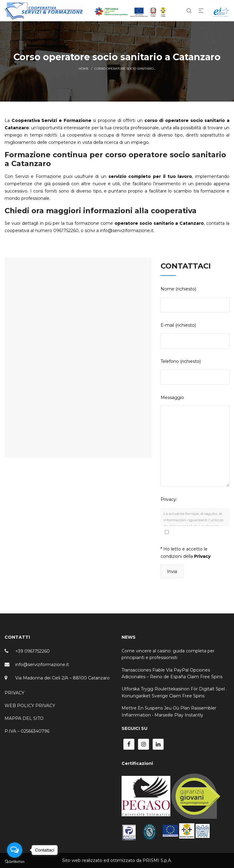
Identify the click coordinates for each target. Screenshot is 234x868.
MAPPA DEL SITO (24, 718)
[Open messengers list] (15, 850)
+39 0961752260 (32, 651)
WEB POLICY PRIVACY (30, 706)
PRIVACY (14, 693)
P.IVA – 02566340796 (27, 731)
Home (84, 69)
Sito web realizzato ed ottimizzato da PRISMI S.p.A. (117, 860)
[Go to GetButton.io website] (15, 862)
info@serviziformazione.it (42, 665)
